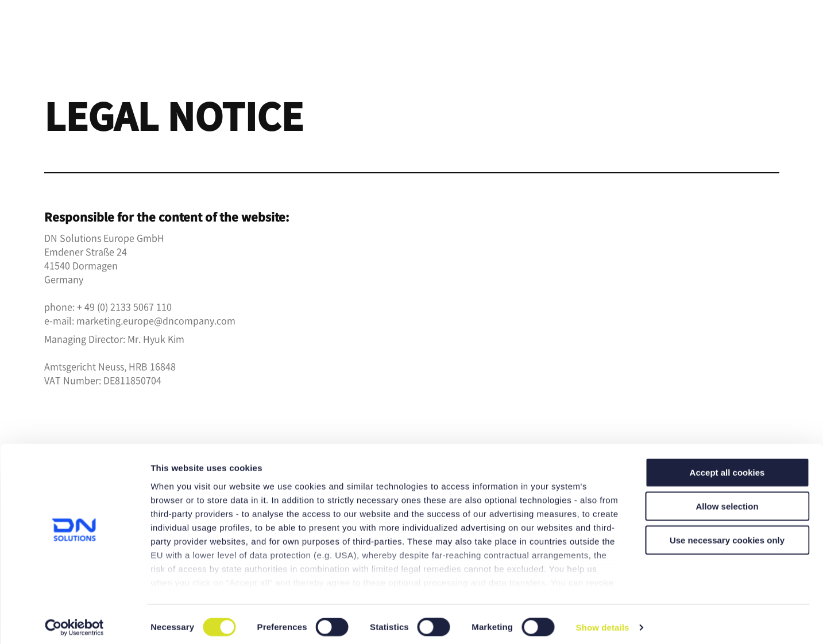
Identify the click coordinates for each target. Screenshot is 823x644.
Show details (603, 621)
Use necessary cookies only (727, 534)
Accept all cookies (727, 467)
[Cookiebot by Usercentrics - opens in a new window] (74, 622)
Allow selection (727, 500)
